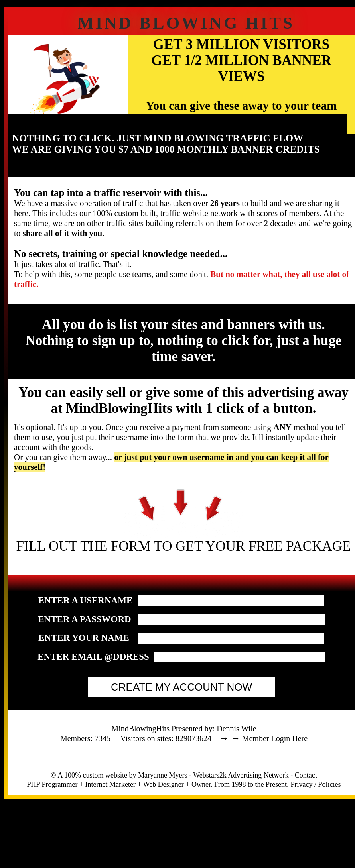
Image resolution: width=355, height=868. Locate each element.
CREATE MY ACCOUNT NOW (181, 687)
